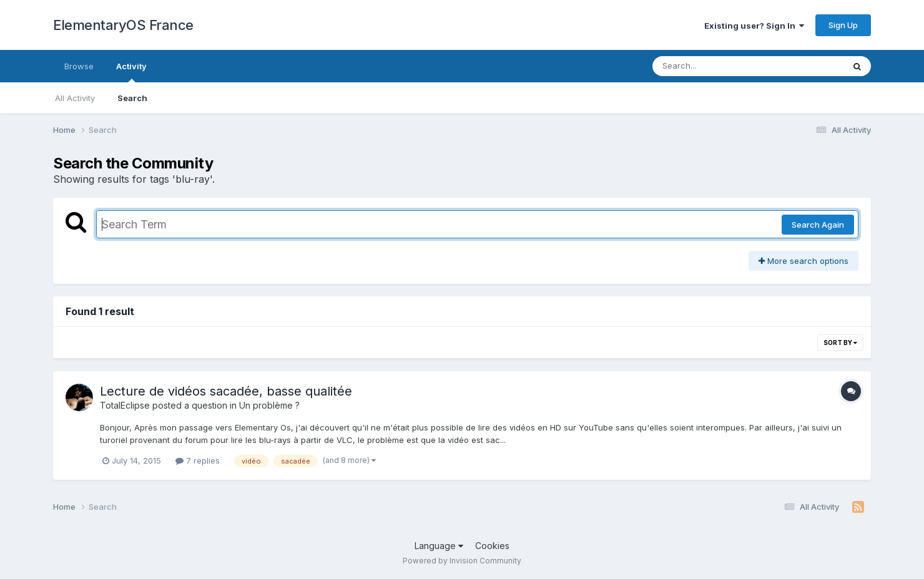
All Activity (75, 98)
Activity (131, 72)
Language (439, 546)
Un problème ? (269, 405)
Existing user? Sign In (754, 26)
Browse (79, 66)
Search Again (818, 225)
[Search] (714, 66)
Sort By (840, 343)
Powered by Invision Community (462, 561)
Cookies (492, 546)
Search (132, 98)
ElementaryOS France (123, 25)
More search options (804, 261)
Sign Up (843, 25)
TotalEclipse (125, 405)
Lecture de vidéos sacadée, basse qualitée (226, 391)
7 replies (198, 460)
